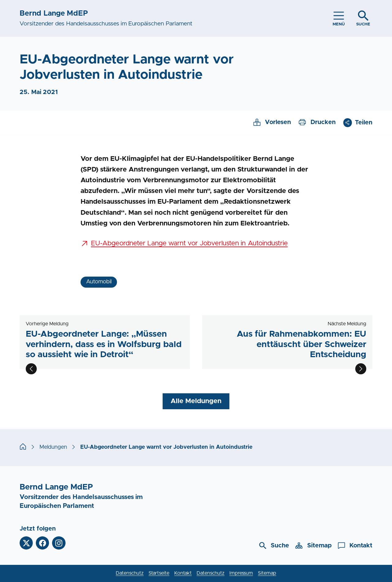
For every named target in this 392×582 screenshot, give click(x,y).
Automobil (99, 282)
